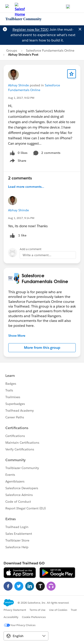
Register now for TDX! (31, 29)
